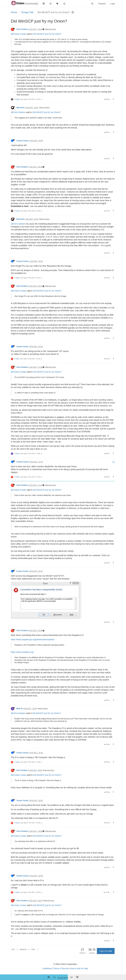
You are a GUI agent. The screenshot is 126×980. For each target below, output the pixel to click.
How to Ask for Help (79, 968)
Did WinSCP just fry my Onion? (47, 34)
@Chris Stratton (44, 108)
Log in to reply (106, 951)
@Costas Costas (51, 29)
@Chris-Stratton (18, 112)
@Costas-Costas (19, 34)
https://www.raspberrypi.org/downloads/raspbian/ (33, 639)
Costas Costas (22, 141)
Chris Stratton (22, 29)
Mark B (19, 709)
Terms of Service (61, 968)
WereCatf (20, 108)
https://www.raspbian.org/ (22, 652)
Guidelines (47, 968)
